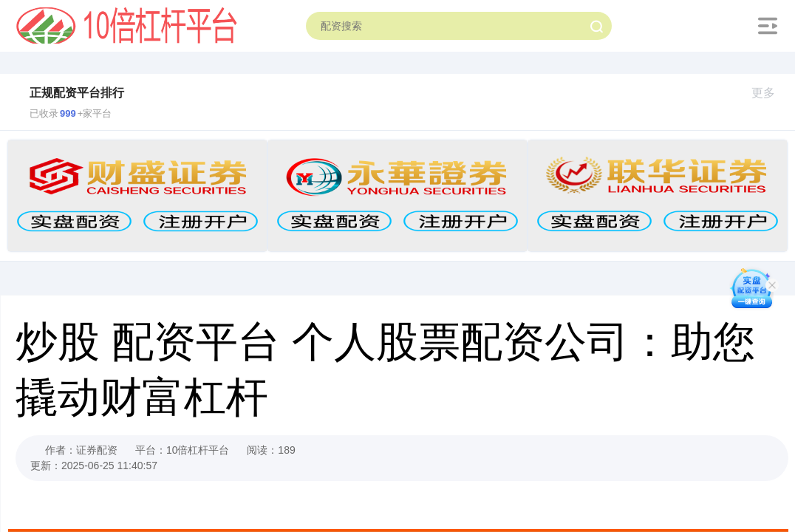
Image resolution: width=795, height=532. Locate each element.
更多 (770, 93)
